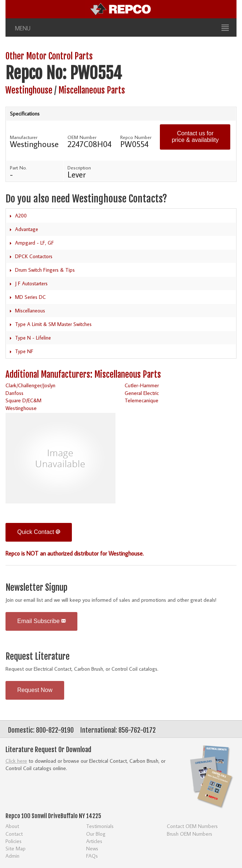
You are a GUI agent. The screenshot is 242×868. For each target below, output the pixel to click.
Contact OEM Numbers (192, 826)
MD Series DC (30, 297)
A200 (21, 216)
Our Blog (96, 834)
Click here (16, 761)
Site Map (16, 848)
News (92, 848)
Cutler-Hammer (142, 385)
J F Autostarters (31, 283)
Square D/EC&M (23, 400)
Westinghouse (29, 90)
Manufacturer (24, 137)
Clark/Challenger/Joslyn (30, 385)
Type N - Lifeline (33, 338)
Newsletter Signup (36, 588)
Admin (12, 856)
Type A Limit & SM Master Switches (53, 324)
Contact (14, 834)
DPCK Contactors (34, 256)
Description (79, 168)
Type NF (24, 351)
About (12, 826)
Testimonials (100, 826)
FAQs (92, 856)
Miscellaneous (30, 311)
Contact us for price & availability (195, 137)
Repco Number (136, 137)
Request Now (35, 690)
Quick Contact (39, 532)
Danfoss (14, 393)
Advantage (27, 229)
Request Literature (38, 657)
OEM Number (82, 137)
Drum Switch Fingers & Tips (45, 270)
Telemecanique (142, 400)
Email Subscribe (41, 621)
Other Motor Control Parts (49, 56)
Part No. (18, 168)
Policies (14, 841)
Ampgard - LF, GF (34, 243)
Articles (94, 841)
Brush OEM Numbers (190, 834)
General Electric (142, 393)
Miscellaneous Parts (92, 90)
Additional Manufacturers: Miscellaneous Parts (83, 375)
